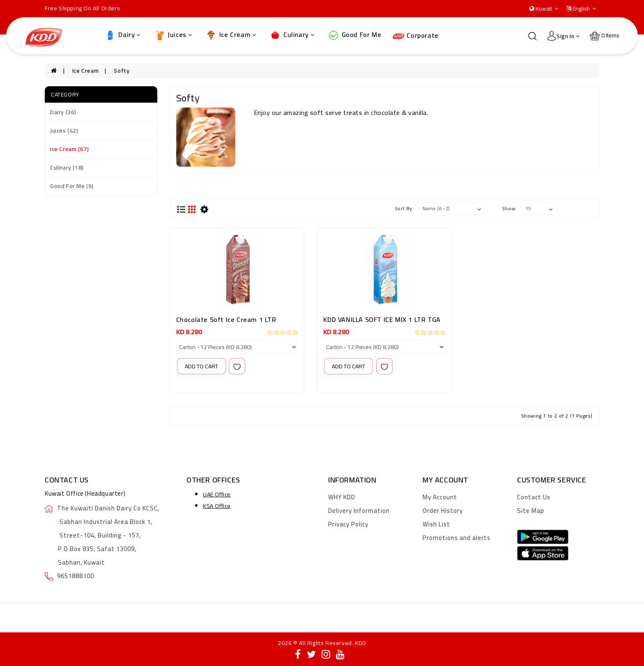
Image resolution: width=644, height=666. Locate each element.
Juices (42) (64, 131)
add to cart (201, 366)
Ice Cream (231, 35)
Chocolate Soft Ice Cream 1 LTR (226, 319)
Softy (122, 71)
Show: (509, 208)
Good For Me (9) (72, 186)
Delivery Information (359, 511)
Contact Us (534, 497)
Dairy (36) (63, 112)
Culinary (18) (67, 168)
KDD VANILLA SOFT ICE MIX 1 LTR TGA (382, 319)
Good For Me (354, 35)
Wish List (436, 524)
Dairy (122, 35)
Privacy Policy (348, 524)
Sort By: (404, 208)
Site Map (531, 511)
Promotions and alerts (457, 538)
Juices (173, 35)
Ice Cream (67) (69, 149)
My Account (440, 497)
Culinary (292, 35)
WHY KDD (342, 497)
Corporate (416, 35)
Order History (443, 511)
